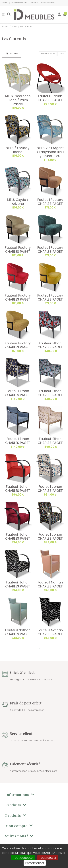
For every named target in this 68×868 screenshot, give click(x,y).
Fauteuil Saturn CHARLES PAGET (50, 98)
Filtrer (12, 54)
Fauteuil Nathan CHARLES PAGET (50, 584)
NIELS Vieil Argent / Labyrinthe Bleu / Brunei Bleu (50, 152)
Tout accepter (23, 858)
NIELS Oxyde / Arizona (18, 202)
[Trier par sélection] (48, 54)
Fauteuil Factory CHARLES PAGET (50, 202)
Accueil (5, 3)
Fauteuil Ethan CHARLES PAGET (50, 345)
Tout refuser (48, 858)
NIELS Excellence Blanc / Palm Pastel (18, 100)
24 (62, 54)
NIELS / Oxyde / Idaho (18, 150)
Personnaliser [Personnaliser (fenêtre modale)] (35, 863)
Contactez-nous (48, 3)
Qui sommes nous (19, 3)
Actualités (34, 3)
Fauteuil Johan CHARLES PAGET (18, 489)
